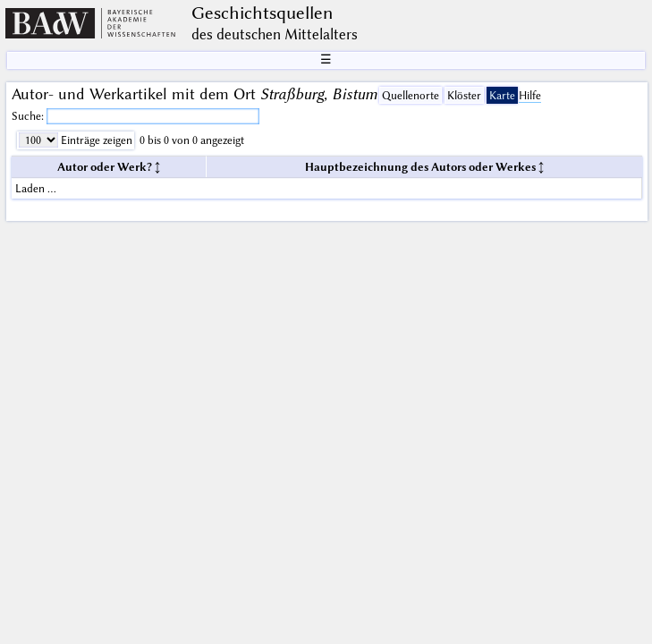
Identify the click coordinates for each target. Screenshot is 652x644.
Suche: (29, 116)
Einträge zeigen (95, 140)
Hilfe (530, 95)
